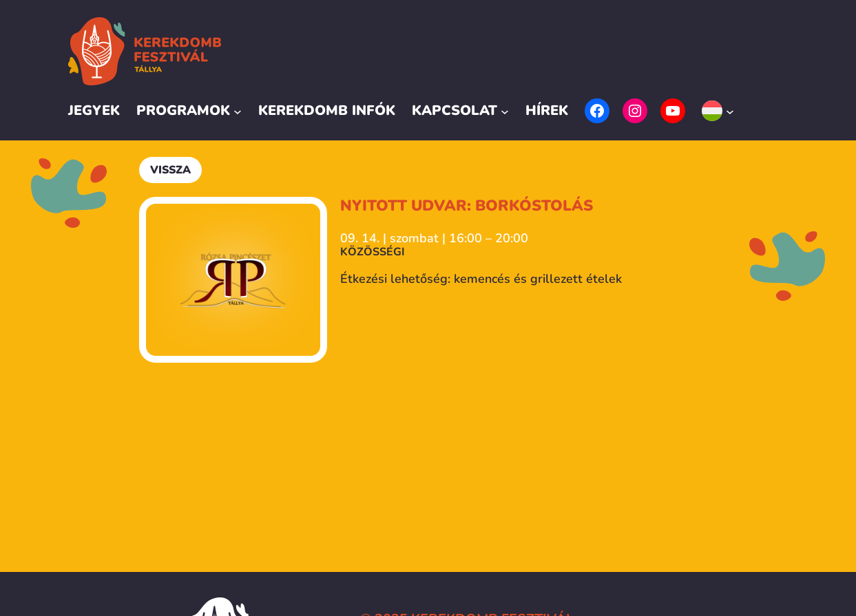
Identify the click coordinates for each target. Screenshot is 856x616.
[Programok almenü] (238, 111)
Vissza (170, 170)
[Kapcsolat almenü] (505, 111)
